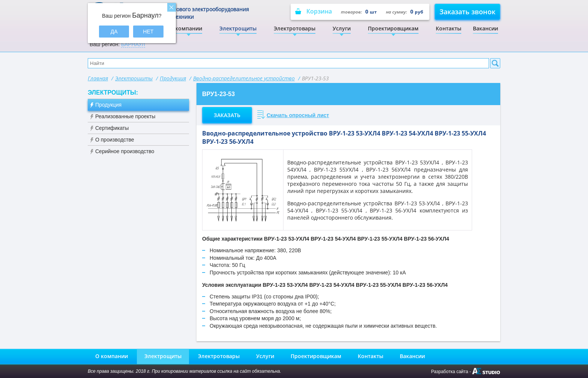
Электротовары (295, 28)
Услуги (342, 28)
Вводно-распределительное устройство (244, 78)
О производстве (115, 140)
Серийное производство (125, 151)
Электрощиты (238, 28)
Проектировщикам (393, 28)
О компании (186, 28)
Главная (98, 78)
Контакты (448, 28)
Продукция (173, 78)
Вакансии (485, 28)
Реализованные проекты (125, 116)
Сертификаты (112, 128)
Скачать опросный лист (298, 115)
